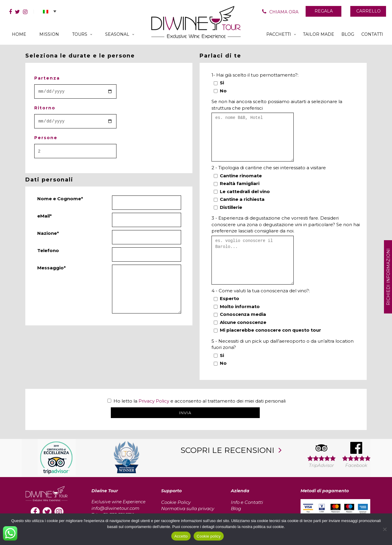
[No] (385, 529)
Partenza (47, 78)
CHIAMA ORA (284, 12)
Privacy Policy (154, 401)
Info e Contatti (247, 502)
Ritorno (45, 108)
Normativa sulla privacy (188, 508)
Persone (46, 138)
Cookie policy (209, 536)
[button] (50, 11)
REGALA (324, 11)
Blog (236, 508)
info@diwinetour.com (115, 508)
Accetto (181, 536)
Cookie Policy (176, 502)
